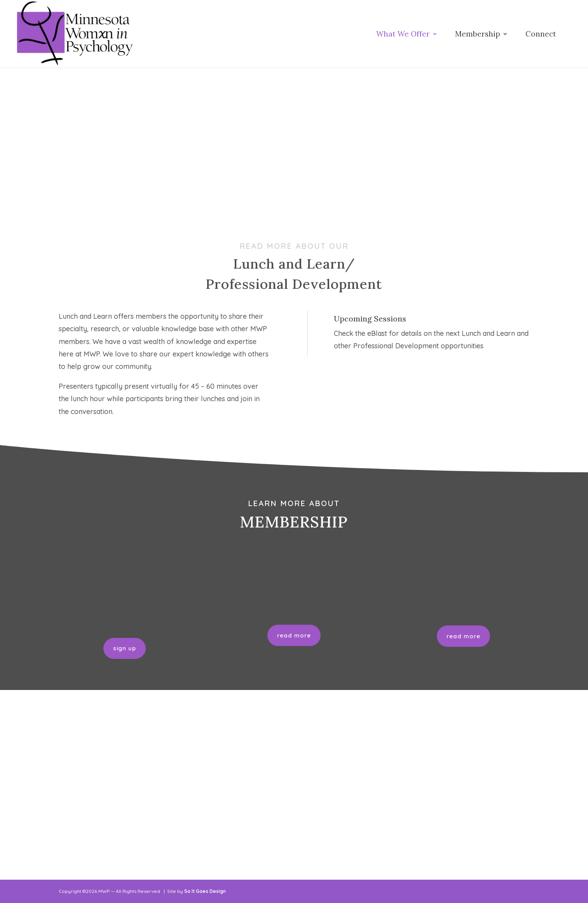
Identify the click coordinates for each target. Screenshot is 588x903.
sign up (125, 648)
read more (294, 635)
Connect (541, 35)
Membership (478, 35)
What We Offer (403, 35)
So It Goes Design (205, 891)
